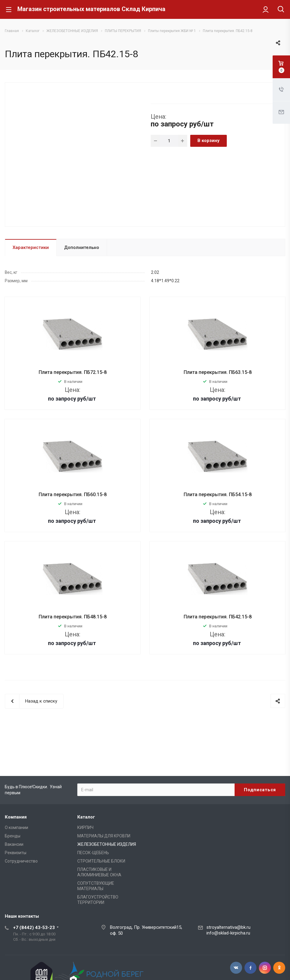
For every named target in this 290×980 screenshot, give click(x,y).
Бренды (13, 836)
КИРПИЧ (85, 828)
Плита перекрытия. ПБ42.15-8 (218, 617)
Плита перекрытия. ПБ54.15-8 (218, 494)
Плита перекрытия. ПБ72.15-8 (73, 372)
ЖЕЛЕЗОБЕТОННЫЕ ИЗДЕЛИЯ (107, 844)
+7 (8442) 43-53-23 (34, 928)
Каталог (86, 817)
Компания (16, 817)
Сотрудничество (21, 861)
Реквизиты (16, 853)
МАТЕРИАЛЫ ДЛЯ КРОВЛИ (104, 836)
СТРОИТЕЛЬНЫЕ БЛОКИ (101, 861)
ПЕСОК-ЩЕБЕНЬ (93, 853)
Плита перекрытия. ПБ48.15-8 (73, 617)
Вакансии (14, 844)
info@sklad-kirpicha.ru (228, 933)
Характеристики (31, 247)
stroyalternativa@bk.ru (228, 927)
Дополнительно (82, 247)
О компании (16, 828)
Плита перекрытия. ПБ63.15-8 (218, 372)
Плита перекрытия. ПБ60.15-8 (73, 494)
